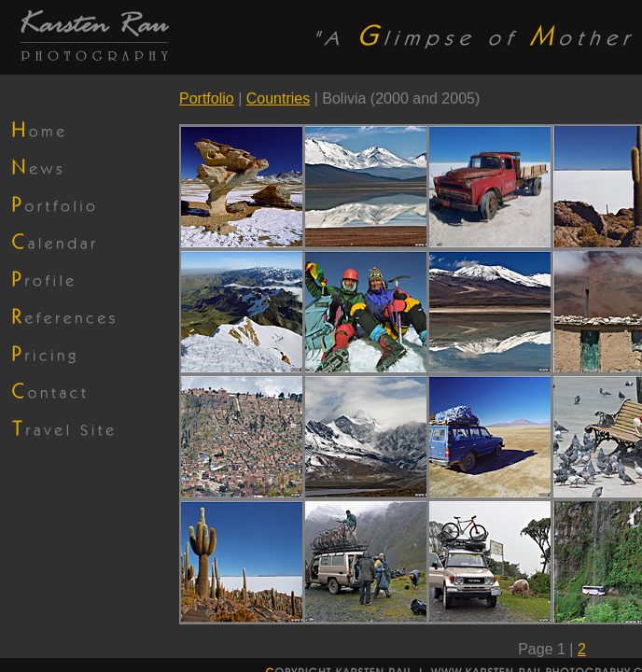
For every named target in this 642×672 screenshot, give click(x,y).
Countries (278, 98)
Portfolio (207, 98)
